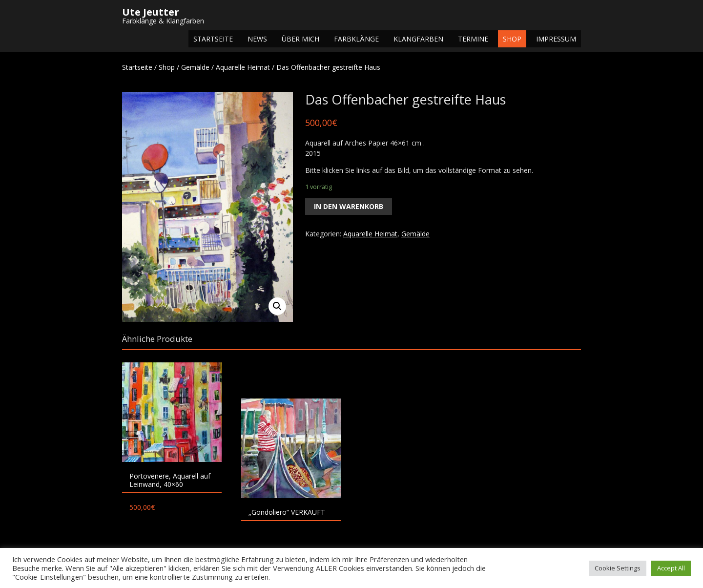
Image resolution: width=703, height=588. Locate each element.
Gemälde (195, 67)
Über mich (300, 39)
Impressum (556, 39)
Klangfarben (418, 39)
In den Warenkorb (349, 206)
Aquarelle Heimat (243, 67)
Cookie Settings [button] (618, 568)
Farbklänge (356, 39)
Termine (473, 39)
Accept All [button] (671, 568)
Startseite (213, 39)
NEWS (257, 39)
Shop (512, 39)
